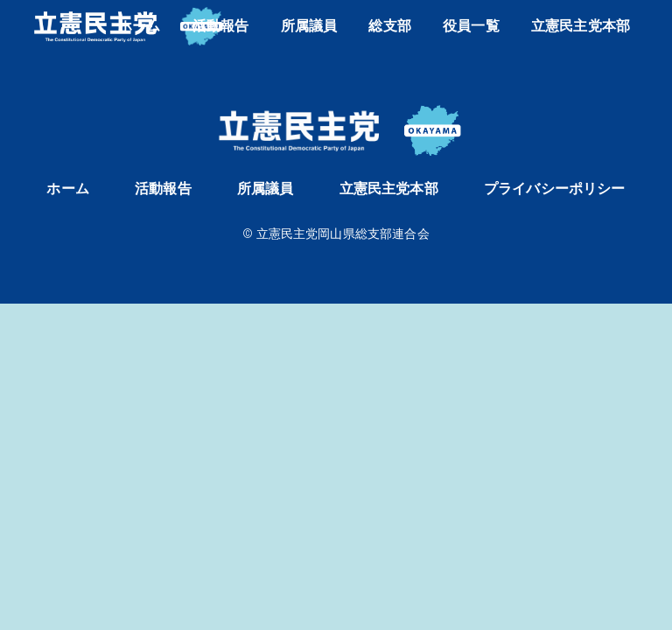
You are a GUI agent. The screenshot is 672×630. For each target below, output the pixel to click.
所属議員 (309, 26)
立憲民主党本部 (581, 26)
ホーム (139, 26)
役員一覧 (471, 26)
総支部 (389, 26)
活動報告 (221, 26)
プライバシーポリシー (555, 189)
